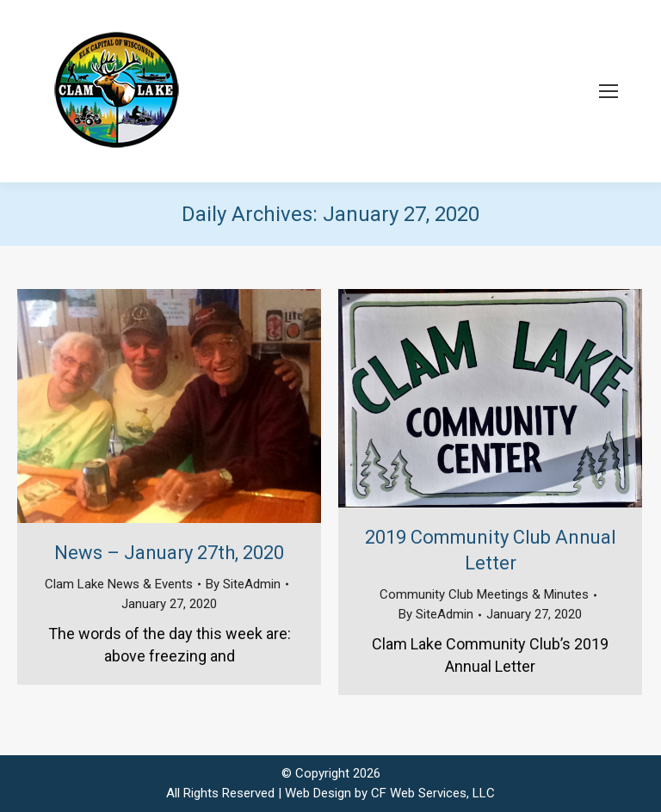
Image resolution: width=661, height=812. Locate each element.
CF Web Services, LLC (433, 793)
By (243, 584)
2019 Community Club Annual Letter (491, 550)
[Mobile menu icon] (608, 91)
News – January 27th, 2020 (169, 553)
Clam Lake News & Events (119, 584)
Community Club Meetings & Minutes (484, 594)
